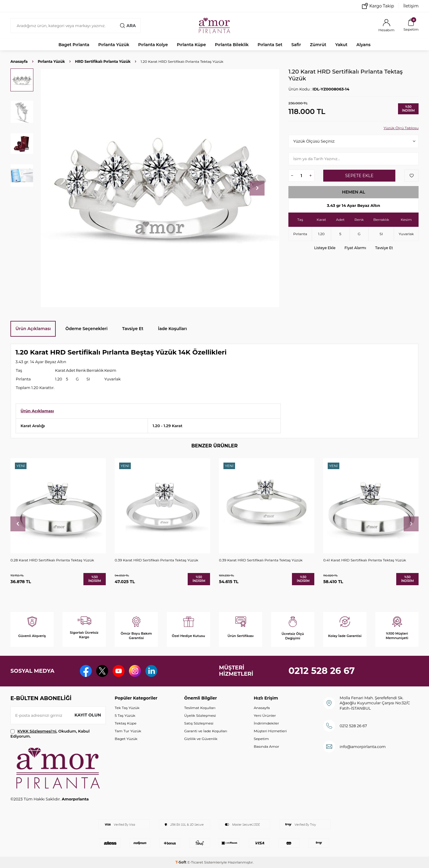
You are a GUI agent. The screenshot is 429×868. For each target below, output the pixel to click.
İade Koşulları (172, 329)
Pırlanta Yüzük (114, 45)
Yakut (341, 45)
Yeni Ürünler (265, 715)
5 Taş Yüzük (125, 715)
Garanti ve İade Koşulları (206, 731)
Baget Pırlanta (74, 45)
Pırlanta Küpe (191, 45)
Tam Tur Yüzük (128, 731)
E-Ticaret (195, 862)
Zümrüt (318, 45)
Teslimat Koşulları (200, 708)
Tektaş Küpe (126, 723)
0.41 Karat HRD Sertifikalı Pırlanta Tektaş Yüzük (365, 560)
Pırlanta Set (270, 45)
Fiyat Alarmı (355, 248)
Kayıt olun (88, 715)
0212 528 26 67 (322, 671)
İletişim (411, 6)
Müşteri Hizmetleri (270, 731)
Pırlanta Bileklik (232, 45)
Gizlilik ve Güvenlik (201, 739)
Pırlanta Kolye (153, 45)
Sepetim (261, 739)
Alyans (363, 45)
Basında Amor (266, 746)
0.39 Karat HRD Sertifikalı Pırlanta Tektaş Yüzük (156, 560)
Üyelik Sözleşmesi (200, 715)
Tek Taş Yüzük (127, 708)
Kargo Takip (378, 6)
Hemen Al (354, 192)
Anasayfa (19, 61)
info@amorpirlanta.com (363, 747)
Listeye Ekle (325, 248)
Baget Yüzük (126, 739)
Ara (128, 26)
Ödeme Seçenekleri (86, 329)
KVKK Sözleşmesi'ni (37, 731)
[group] (160, 188)
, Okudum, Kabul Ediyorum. (50, 734)
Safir (296, 45)
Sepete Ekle (359, 176)
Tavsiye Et (384, 248)
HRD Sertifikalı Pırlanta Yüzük (103, 61)
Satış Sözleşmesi (199, 723)
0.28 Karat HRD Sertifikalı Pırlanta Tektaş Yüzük (52, 560)
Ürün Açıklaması (33, 329)
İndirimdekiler (266, 723)
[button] (257, 188)
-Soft (181, 862)
